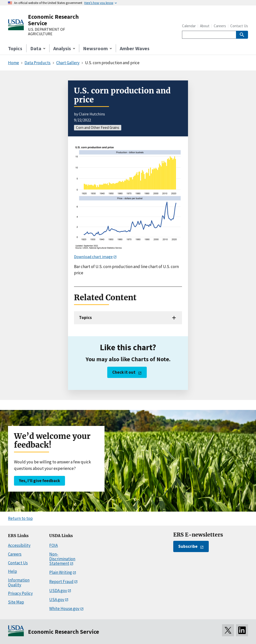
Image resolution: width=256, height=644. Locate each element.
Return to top (20, 518)
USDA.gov (58, 591)
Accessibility (19, 545)
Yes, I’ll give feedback (39, 481)
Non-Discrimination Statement (62, 559)
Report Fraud (61, 582)
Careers (220, 26)
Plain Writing (61, 572)
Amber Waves (135, 48)
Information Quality (19, 582)
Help (12, 571)
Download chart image (93, 257)
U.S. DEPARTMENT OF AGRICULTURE (46, 32)
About (205, 26)
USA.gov (57, 600)
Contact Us (239, 26)
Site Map (16, 602)
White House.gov (64, 609)
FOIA (53, 545)
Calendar (189, 26)
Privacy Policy (20, 593)
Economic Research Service (53, 20)
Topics (15, 48)
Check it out (124, 372)
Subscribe (188, 546)
